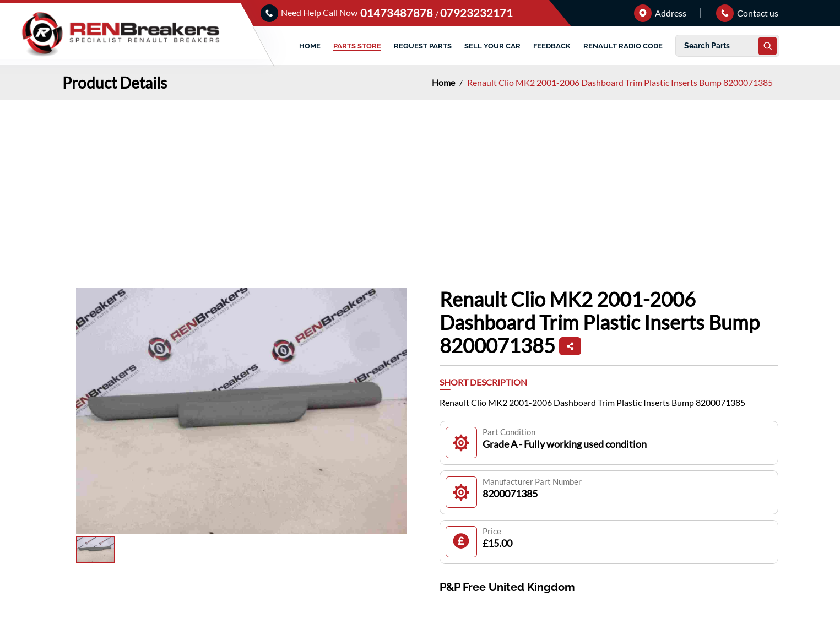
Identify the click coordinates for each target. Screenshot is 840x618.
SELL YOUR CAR (492, 46)
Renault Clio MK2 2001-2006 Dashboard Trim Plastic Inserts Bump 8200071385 (620, 82)
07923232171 (476, 13)
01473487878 (398, 13)
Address (660, 13)
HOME (310, 46)
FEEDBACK (552, 46)
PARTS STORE (357, 46)
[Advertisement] (420, 183)
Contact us (747, 13)
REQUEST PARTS (423, 46)
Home (444, 82)
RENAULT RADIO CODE (623, 46)
